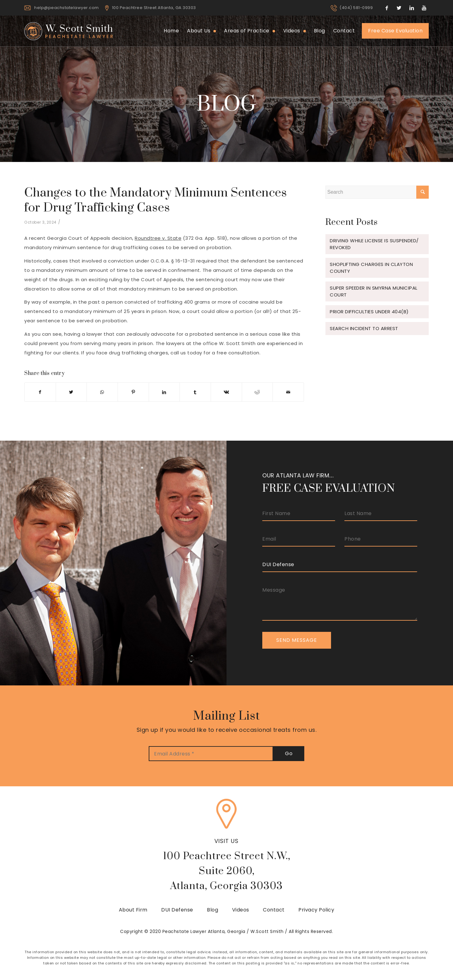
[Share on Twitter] (71, 392)
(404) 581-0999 (356, 8)
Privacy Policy (316, 910)
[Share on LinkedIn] (164, 392)
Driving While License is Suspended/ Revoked (374, 244)
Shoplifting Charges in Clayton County (371, 268)
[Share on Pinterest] (133, 392)
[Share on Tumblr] (195, 392)
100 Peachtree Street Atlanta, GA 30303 (154, 8)
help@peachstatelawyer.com (67, 8)
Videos (241, 910)
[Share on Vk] (226, 392)
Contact (274, 910)
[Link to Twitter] (399, 8)
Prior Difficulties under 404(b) (369, 312)
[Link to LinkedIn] (412, 8)
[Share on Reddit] (257, 392)
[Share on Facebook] (40, 392)
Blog (212, 910)
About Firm (133, 910)
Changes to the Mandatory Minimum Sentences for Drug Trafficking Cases (156, 200)
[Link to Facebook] (387, 8)
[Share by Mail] (288, 392)
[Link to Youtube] (424, 8)
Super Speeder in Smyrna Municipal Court (374, 291)
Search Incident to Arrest (364, 328)
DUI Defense (177, 910)
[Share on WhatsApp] (102, 392)
